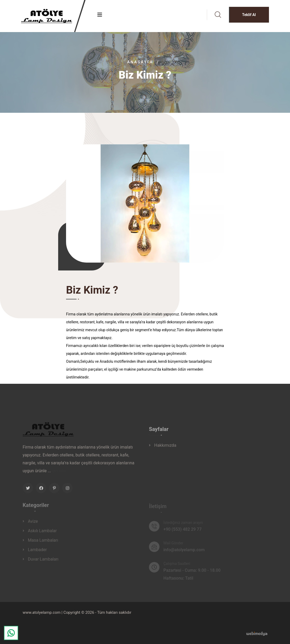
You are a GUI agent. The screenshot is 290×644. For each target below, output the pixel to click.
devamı (59, 473)
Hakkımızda (165, 448)
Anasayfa (140, 62)
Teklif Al (249, 15)
